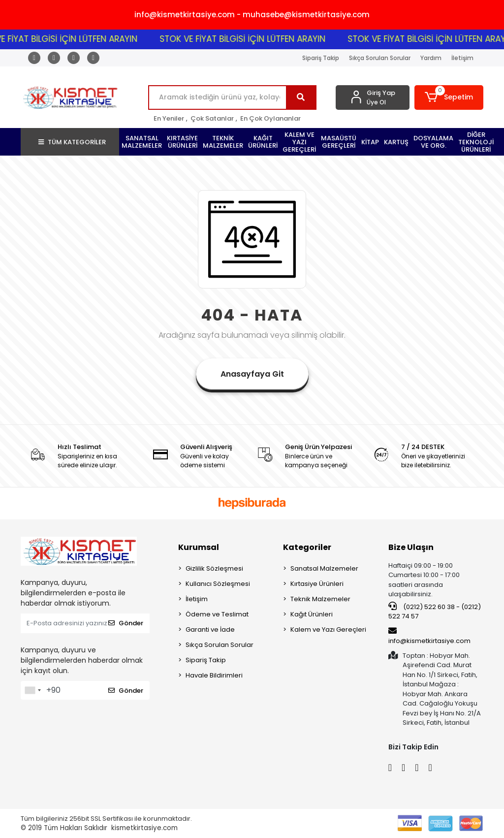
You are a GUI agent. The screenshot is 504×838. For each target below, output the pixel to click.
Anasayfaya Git (252, 374)
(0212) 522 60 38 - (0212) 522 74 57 (435, 612)
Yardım (431, 58)
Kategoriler (307, 547)
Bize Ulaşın (411, 547)
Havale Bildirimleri (214, 675)
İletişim (462, 58)
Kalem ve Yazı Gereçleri (328, 629)
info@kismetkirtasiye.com (429, 636)
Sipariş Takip (321, 58)
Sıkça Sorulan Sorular (380, 58)
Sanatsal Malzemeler (324, 568)
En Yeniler (169, 118)
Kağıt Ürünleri (312, 614)
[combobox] (32, 690)
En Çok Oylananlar (270, 118)
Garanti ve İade (210, 629)
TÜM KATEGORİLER (72, 142)
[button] (449, 97)
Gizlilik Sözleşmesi (214, 568)
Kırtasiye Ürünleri (317, 584)
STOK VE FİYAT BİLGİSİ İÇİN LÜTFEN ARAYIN (250, 39)
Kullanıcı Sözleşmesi (218, 584)
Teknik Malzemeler (320, 599)
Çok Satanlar (212, 118)
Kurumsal (199, 547)
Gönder (126, 623)
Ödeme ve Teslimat (217, 614)
